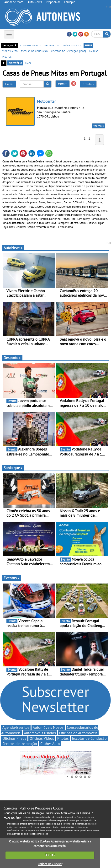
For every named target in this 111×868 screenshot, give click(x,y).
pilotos (7, 56)
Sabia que (13, 468)
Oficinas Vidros (42, 738)
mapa (28, 63)
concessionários (30, 45)
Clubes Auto (50, 744)
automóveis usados (69, 45)
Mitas (63, 84)
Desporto (12, 358)
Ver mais (98, 126)
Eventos (12, 578)
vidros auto (10, 51)
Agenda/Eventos (16, 727)
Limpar (9, 84)
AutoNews (13, 248)
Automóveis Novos (48, 727)
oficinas (49, 45)
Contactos (10, 808)
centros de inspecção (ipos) (69, 51)
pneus (88, 45)
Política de (50, 864)
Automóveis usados (40, 733)
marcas (94, 51)
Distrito (88, 84)
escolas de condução (34, 51)
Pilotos (63, 738)
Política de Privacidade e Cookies (41, 808)
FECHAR (50, 855)
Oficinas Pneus (14, 738)
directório (15, 63)
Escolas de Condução (89, 738)
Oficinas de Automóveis (78, 733)
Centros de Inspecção (20, 744)
